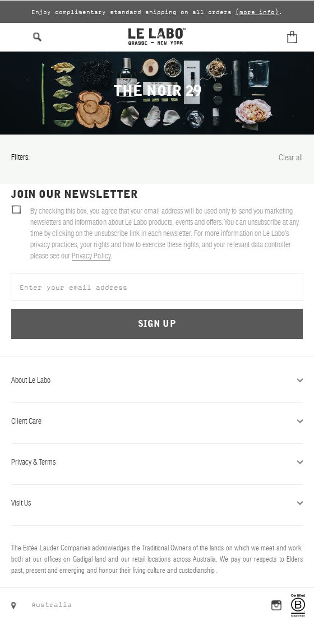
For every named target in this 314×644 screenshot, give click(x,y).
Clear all (291, 157)
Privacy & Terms (157, 462)
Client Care (157, 421)
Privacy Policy (91, 256)
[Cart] (294, 37)
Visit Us (157, 503)
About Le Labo (157, 380)
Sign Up (157, 324)
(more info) (257, 12)
